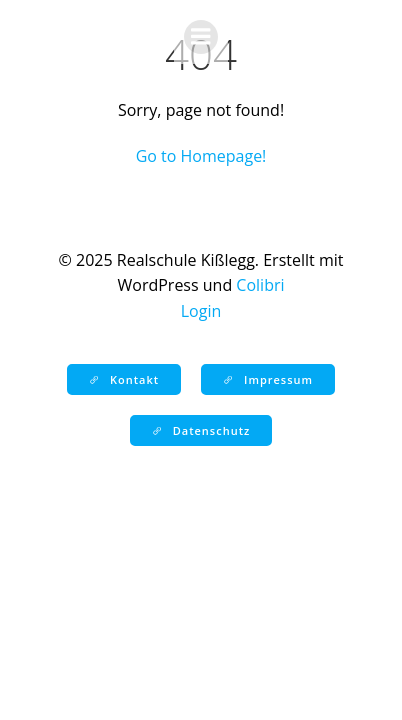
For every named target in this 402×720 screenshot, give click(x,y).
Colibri (260, 285)
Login (201, 311)
